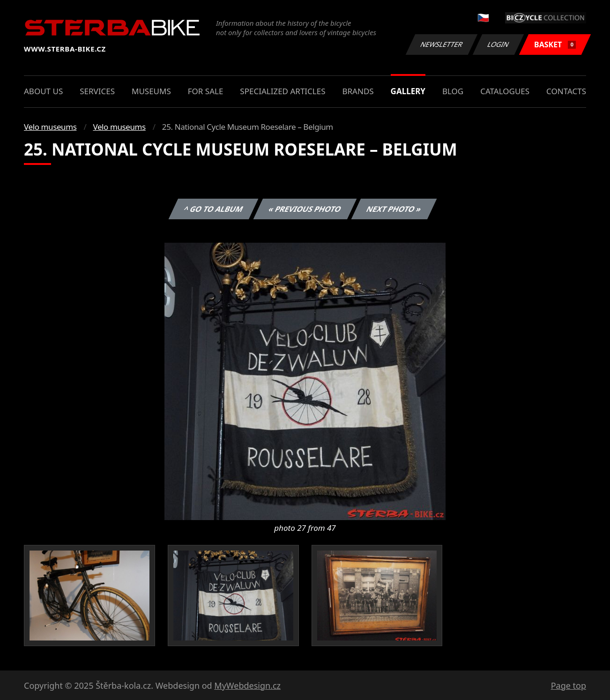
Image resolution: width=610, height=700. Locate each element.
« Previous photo (305, 209)
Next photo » (394, 209)
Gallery (408, 91)
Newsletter (441, 44)
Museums (151, 91)
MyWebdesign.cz (247, 685)
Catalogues (505, 91)
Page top (569, 685)
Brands (358, 91)
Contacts (566, 91)
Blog (453, 91)
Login (498, 44)
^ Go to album (213, 209)
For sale (206, 91)
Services (97, 91)
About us (43, 91)
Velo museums (50, 127)
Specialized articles (283, 91)
